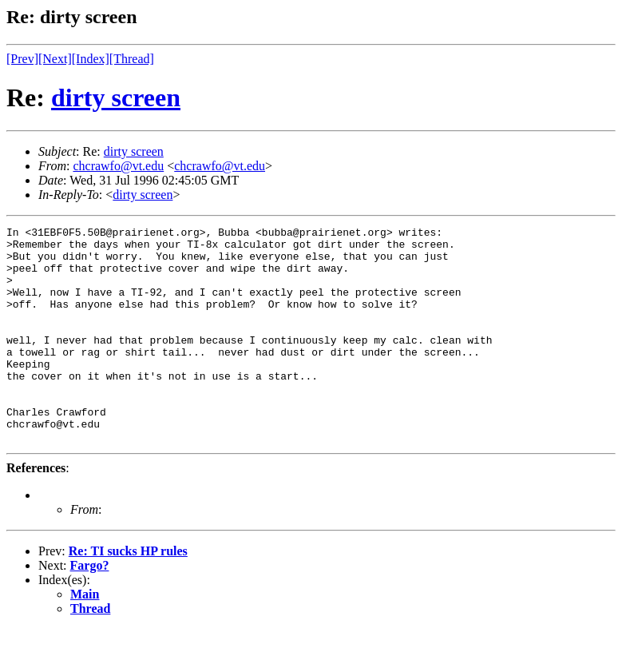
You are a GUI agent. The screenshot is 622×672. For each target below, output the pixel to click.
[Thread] (132, 59)
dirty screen (116, 97)
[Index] (91, 59)
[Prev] (22, 59)
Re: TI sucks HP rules (128, 594)
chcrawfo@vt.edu (118, 166)
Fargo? (90, 608)
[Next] (55, 59)
